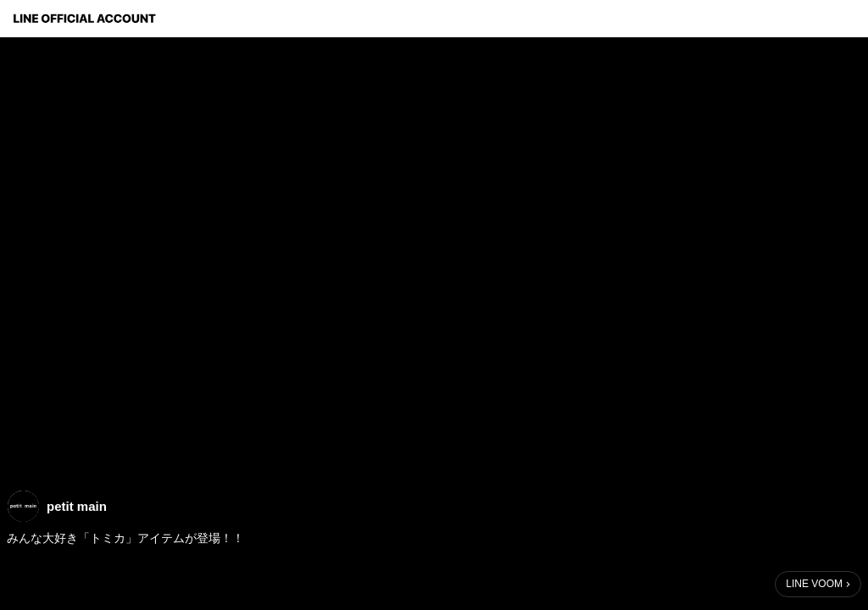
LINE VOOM (814, 584)
